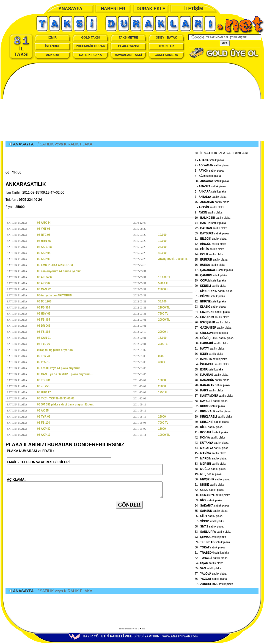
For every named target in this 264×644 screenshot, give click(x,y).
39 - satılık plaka (213, 416)
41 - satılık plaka (211, 431)
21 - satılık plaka (214, 290)
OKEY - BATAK (166, 37)
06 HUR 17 (44, 392)
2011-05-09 (140, 429)
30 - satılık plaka (211, 343)
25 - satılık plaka (212, 316)
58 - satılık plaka (209, 526)
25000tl (163, 289)
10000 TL (164, 435)
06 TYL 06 (44, 344)
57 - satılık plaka (209, 520)
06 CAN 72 (44, 289)
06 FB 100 (44, 423)
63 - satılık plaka (213, 531)
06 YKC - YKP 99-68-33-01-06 (56, 398)
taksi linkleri (125, 629)
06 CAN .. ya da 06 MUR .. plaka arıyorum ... (65, 374)
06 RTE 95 (44, 235)
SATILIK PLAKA (91, 55)
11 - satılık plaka (211, 238)
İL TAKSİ (22, 47)
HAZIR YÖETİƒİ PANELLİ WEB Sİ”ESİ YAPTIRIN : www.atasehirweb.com (133, 636)
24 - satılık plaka (212, 311)
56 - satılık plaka (209, 515)
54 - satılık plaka (212, 505)
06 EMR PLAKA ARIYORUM (55, 265)
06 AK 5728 (44, 247)
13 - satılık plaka (209, 248)
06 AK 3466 (44, 277)
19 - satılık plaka (210, 280)
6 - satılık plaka (210, 191)
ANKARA (53, 55)
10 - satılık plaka (213, 217)
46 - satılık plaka (211, 374)
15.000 (162, 338)
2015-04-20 (140, 235)
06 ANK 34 (44, 223)
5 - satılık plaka (210, 186)
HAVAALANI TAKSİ (128, 55)
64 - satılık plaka (209, 562)
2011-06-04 (140, 423)
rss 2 (137, 629)
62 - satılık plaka (211, 557)
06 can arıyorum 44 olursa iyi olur (59, 271)
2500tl (162, 386)
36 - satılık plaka (209, 390)
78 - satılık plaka (212, 379)
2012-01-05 (140, 356)
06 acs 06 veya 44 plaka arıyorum (59, 368)
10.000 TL (164, 277)
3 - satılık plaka (209, 170)
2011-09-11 (140, 404)
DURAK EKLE (151, 9)
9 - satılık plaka (208, 212)
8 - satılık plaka (209, 206)
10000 (162, 380)
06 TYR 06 (44, 417)
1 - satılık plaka (209, 159)
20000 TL (164, 320)
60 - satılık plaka (210, 547)
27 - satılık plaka (213, 327)
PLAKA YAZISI (129, 46)
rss (144, 629)
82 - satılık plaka (210, 405)
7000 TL (163, 423)
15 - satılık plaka (211, 259)
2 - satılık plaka (212, 165)
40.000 (162, 253)
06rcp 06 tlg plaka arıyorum (55, 350)
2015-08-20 (140, 229)
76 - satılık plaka (209, 353)
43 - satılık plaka (212, 442)
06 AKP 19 (44, 435)
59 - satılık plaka (212, 541)
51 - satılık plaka (209, 484)
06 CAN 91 (44, 338)
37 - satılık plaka (214, 395)
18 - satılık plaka (211, 274)
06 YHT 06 (44, 229)
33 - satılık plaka (211, 463)
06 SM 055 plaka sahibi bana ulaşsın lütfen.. (66, 404)
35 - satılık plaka (209, 369)
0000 (161, 356)
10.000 (162, 235)
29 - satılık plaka (214, 337)
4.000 (162, 362)
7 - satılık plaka (211, 196)
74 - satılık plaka (210, 222)
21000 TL (164, 308)
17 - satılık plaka (214, 269)
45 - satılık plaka (211, 452)
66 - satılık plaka (211, 578)
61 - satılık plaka (212, 552)
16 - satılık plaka (210, 264)
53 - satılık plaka (208, 500)
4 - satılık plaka (208, 175)
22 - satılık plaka (210, 301)
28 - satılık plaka (211, 332)
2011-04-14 (140, 435)
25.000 (162, 247)
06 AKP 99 (44, 259)
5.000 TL (164, 283)
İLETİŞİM (194, 9)
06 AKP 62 (44, 283)
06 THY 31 (44, 356)
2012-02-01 (140, 338)
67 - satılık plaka (214, 583)
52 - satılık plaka (209, 489)
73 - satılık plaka (210, 536)
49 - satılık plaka (208, 473)
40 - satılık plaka (212, 421)
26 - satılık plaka (213, 322)
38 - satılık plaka (211, 400)
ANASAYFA (71, 9)
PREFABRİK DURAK (90, 46)
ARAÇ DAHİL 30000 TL (173, 259)
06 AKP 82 (44, 429)
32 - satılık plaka (211, 358)
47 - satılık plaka (211, 458)
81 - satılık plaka (210, 295)
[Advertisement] (132, 102)
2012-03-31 (140, 271)
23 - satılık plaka (210, 306)
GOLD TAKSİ (90, 37)
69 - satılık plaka (212, 233)
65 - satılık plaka (208, 568)
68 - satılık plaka (212, 180)
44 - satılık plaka (212, 447)
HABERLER (113, 9)
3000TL (163, 344)
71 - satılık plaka (213, 411)
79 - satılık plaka (209, 426)
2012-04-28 (140, 259)
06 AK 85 (43, 411)
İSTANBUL (53, 46)
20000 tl (163, 332)
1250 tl (162, 392)
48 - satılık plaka (210, 468)
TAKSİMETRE (129, 37)
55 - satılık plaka (211, 510)
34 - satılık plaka (212, 363)
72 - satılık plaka (211, 227)
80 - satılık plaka (212, 494)
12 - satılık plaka (211, 243)
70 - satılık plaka (212, 384)
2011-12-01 (140, 380)
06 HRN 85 (44, 241)
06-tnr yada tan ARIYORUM (55, 295)
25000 (162, 417)
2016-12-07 (140, 223)
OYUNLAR (166, 46)
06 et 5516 (44, 362)
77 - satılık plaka (211, 573)
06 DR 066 (44, 326)
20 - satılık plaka (211, 285)
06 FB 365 (44, 308)
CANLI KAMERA (167, 55)
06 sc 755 (43, 386)
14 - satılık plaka (209, 254)
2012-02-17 (140, 332)
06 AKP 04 (44, 253)
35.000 (162, 301)
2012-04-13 (140, 265)
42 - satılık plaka (210, 437)
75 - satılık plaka (212, 201)
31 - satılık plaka (210, 348)
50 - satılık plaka (212, 479)
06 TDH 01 (44, 380)
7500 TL (163, 314)
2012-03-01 (140, 320)
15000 (162, 429)
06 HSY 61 (44, 314)
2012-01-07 (140, 350)
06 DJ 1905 (44, 301)
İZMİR (53, 37)
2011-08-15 (140, 417)
